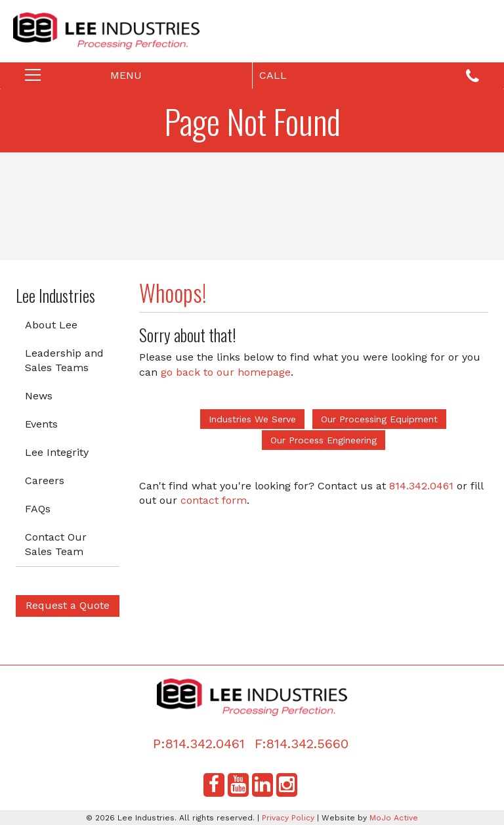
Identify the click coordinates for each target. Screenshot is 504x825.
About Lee (51, 325)
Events (41, 424)
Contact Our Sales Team (56, 545)
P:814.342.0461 (199, 744)
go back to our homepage (226, 372)
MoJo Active (394, 818)
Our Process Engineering (324, 440)
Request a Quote (68, 605)
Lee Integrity (57, 452)
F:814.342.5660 (302, 744)
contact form (214, 500)
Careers (45, 480)
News (39, 396)
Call (369, 77)
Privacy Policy (288, 818)
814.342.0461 (421, 486)
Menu (99, 78)
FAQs (38, 509)
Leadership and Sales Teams (64, 361)
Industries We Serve (252, 419)
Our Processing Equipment (379, 419)
